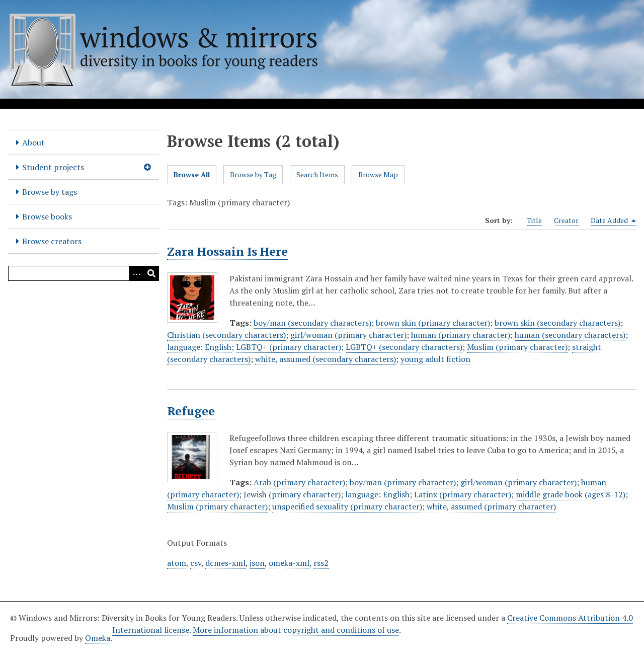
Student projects (53, 167)
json (257, 563)
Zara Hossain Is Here (227, 251)
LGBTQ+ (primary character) (289, 347)
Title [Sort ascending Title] (534, 220)
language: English (199, 347)
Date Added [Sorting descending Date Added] (613, 220)
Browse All (192, 174)
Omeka (98, 638)
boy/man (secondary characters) (312, 323)
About (33, 142)
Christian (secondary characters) (226, 335)
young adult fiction (435, 359)
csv (196, 563)
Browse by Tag (253, 174)
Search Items (317, 174)
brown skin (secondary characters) (557, 323)
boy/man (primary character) (403, 482)
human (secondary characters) (570, 335)
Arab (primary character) (299, 482)
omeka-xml (289, 563)
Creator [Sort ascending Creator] (566, 220)
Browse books (47, 216)
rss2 (321, 563)
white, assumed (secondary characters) (326, 359)
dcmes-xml (225, 563)
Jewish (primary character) (292, 494)
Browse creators (52, 241)
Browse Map (378, 174)
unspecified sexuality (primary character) (347, 506)
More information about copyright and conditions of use (296, 630)
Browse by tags (50, 192)
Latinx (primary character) (463, 494)
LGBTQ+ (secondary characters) (404, 347)
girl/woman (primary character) (348, 335)
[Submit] (151, 273)
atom (177, 563)
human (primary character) (461, 335)
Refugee (191, 411)
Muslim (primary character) (517, 347)
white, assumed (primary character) (491, 506)
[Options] (136, 273)
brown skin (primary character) (433, 323)
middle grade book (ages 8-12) (571, 494)
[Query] (84, 273)
